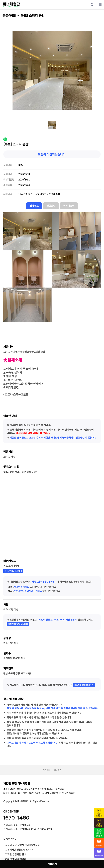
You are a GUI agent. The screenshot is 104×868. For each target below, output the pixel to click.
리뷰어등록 (69, 206)
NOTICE (10, 839)
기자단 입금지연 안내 (16, 854)
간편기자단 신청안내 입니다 (19, 850)
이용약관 (58, 770)
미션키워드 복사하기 (13, 571)
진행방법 (51, 206)
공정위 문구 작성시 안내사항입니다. (23, 845)
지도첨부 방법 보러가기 (84, 685)
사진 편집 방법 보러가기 (18, 624)
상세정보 (34, 206)
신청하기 (52, 864)
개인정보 (46, 770)
